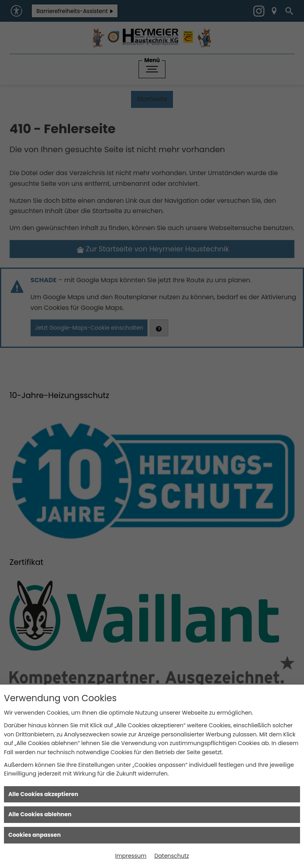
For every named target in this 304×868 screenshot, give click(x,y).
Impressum (131, 856)
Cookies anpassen (34, 835)
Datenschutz (172, 856)
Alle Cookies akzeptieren (43, 794)
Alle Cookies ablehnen (40, 814)
